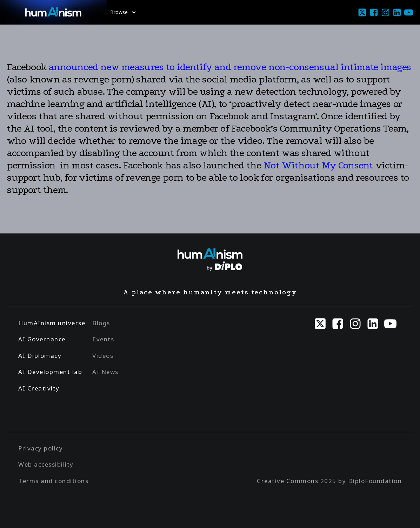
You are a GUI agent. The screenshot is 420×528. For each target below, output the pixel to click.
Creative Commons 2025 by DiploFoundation (329, 481)
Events (103, 339)
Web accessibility (46, 464)
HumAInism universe (52, 323)
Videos (103, 356)
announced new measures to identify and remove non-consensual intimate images (230, 67)
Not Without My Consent (318, 165)
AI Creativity (39, 388)
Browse (123, 12)
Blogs (101, 323)
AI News (105, 372)
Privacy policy (41, 448)
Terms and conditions (53, 481)
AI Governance (42, 339)
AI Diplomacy (40, 356)
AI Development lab (50, 372)
